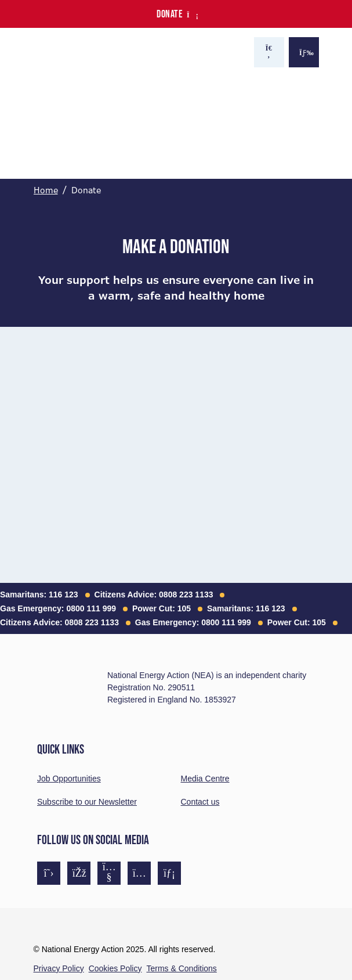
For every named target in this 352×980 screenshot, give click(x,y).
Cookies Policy (115, 968)
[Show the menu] (304, 52)
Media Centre (205, 779)
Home (46, 190)
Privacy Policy (59, 968)
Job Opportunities (69, 779)
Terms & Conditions (181, 968)
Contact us (200, 802)
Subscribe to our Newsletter (87, 802)
